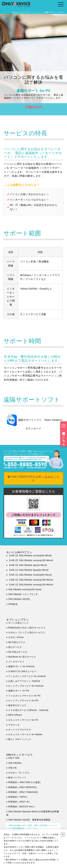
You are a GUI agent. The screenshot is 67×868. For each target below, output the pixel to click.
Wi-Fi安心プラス (17, 642)
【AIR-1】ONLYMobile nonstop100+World (31, 580)
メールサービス (16, 662)
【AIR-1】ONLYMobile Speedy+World (28, 570)
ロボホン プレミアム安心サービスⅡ (27, 633)
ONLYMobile (15, 763)
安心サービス (15, 647)
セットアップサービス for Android (26, 686)
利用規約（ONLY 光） (20, 802)
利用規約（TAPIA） (18, 797)
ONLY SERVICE (22, 12)
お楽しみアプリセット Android (24, 681)
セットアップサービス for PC (23, 701)
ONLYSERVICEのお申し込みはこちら (35, 478)
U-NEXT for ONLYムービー (22, 671)
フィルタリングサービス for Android (27, 676)
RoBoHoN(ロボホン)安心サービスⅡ (27, 628)
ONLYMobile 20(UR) (19, 599)
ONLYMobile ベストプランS (23, 594)
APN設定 (13, 604)
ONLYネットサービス (20, 755)
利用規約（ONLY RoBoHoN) (23, 792)
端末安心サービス (17, 705)
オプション (37, 12)
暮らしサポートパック (20, 739)
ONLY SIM (14, 758)
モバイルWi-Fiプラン (19, 552)
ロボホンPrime (16, 637)
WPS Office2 (15, 715)
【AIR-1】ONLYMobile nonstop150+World (31, 585)
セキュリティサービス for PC (23, 720)
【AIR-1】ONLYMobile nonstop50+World (30, 575)
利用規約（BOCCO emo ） (22, 807)
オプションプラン (18, 620)
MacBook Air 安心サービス (22, 657)
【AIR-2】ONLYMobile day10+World (28, 565)
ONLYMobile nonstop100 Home (25, 589)
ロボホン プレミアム (19, 773)
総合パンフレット (17, 777)
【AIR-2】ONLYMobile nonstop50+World (30, 556)
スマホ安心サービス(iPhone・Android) (28, 710)
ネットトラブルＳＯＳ (20, 730)
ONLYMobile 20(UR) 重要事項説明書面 (29, 820)
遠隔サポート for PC (19, 691)
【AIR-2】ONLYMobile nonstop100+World (31, 560)
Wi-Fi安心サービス (18, 652)
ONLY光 (12, 768)
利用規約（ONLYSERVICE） (23, 787)
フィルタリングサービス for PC (27, 696)
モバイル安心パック (18, 623)
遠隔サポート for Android (21, 666)
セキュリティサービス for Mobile (25, 734)
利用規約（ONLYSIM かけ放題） (25, 782)
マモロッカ (14, 725)
